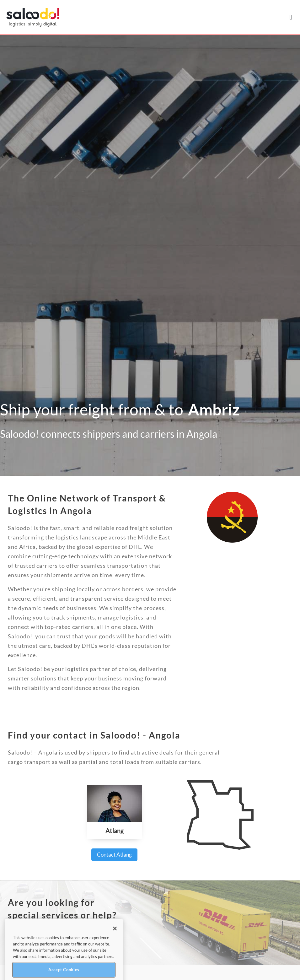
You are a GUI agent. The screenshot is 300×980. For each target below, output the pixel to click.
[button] (291, 17)
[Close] (115, 943)
